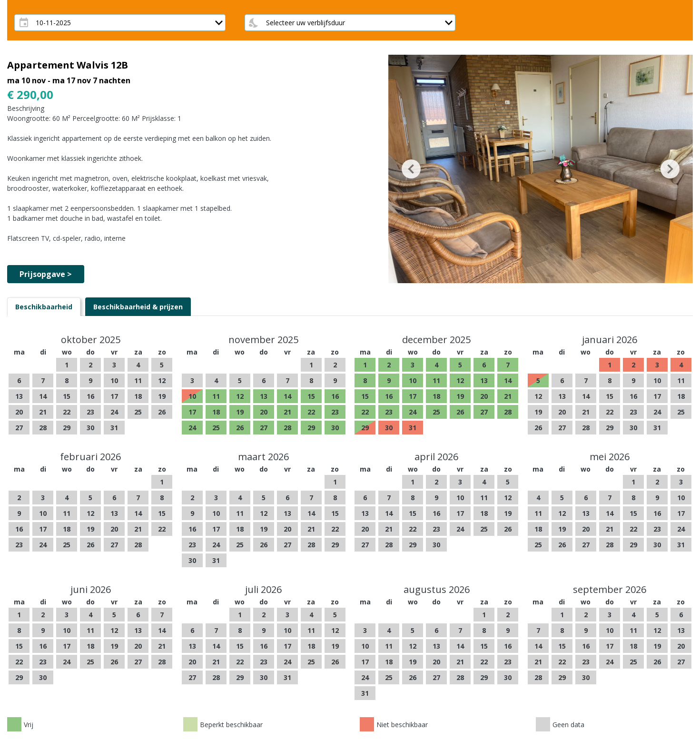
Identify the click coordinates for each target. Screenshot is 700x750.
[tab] (44, 307)
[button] (411, 169)
